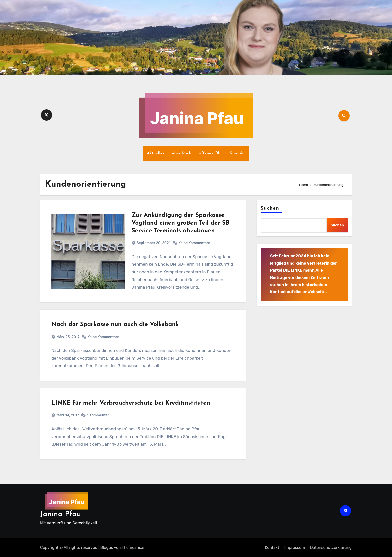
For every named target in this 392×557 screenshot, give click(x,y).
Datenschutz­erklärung (331, 548)
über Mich (182, 153)
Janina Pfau (61, 514)
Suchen (270, 208)
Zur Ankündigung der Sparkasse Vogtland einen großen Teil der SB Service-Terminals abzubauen (181, 223)
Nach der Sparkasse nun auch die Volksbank (115, 325)
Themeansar (133, 548)
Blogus (107, 548)
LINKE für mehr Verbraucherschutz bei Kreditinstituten (131, 403)
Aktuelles (156, 153)
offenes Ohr (211, 153)
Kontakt (237, 153)
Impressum (295, 548)
